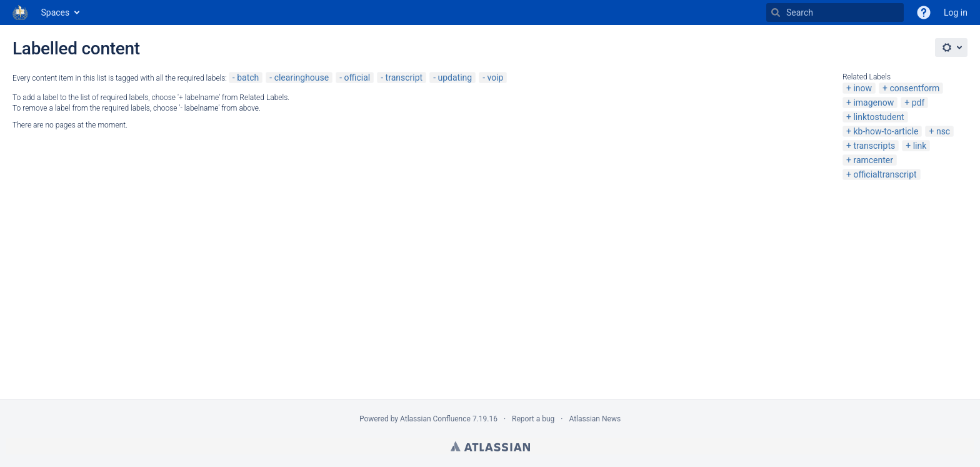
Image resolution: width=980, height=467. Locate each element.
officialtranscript (885, 174)
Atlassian (490, 446)
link (920, 146)
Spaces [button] (56, 13)
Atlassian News (595, 419)
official (357, 78)
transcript (404, 78)
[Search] (776, 13)
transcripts (874, 146)
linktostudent (878, 117)
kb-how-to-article (886, 131)
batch (248, 78)
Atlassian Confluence (435, 419)
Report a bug (533, 419)
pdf (918, 103)
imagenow (873, 103)
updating (455, 78)
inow (862, 88)
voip (495, 78)
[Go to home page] (21, 13)
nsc (943, 131)
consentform (914, 88)
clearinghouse (302, 78)
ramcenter (873, 160)
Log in (956, 13)
